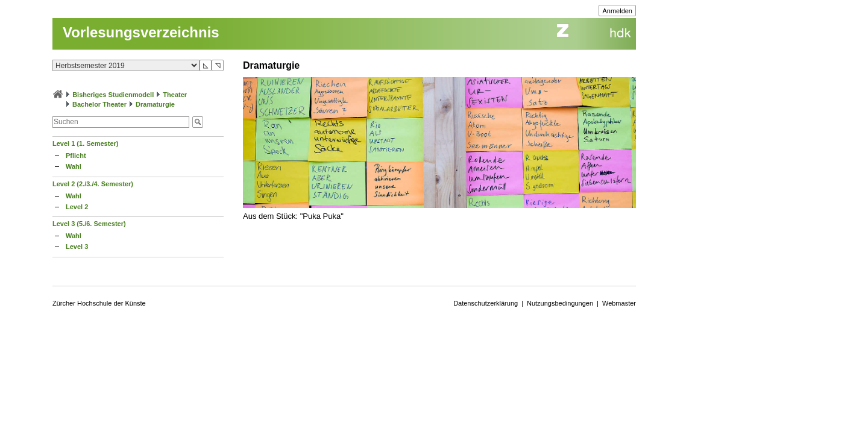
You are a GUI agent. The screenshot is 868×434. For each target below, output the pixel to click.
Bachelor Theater (99, 104)
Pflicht (76, 156)
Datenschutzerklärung (486, 303)
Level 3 (77, 247)
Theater (175, 95)
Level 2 (77, 207)
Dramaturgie (155, 104)
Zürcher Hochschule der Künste (99, 303)
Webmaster (619, 303)
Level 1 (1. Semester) (85, 143)
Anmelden (617, 11)
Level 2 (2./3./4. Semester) (93, 184)
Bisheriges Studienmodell (113, 95)
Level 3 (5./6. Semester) (89, 224)
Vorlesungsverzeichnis (141, 32)
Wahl (74, 166)
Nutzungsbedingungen (560, 303)
